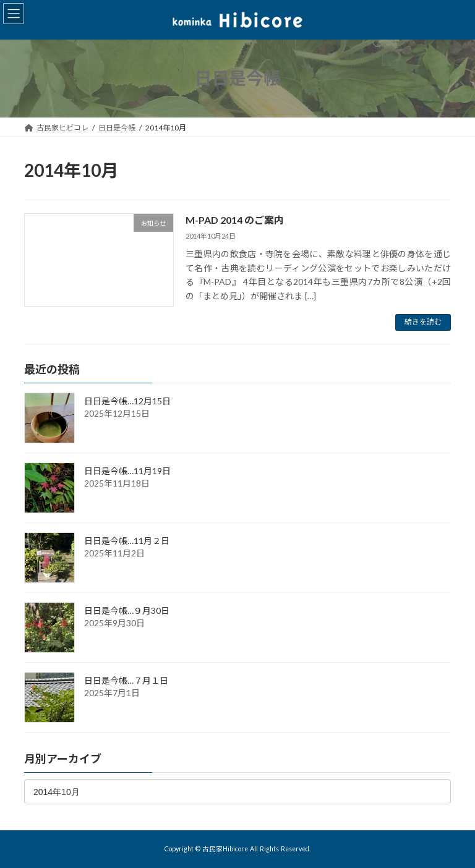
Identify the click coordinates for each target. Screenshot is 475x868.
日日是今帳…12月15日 (127, 401)
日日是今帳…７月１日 (126, 680)
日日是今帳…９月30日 (127, 611)
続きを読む (423, 322)
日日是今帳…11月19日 (127, 471)
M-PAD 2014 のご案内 (235, 220)
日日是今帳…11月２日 (127, 541)
